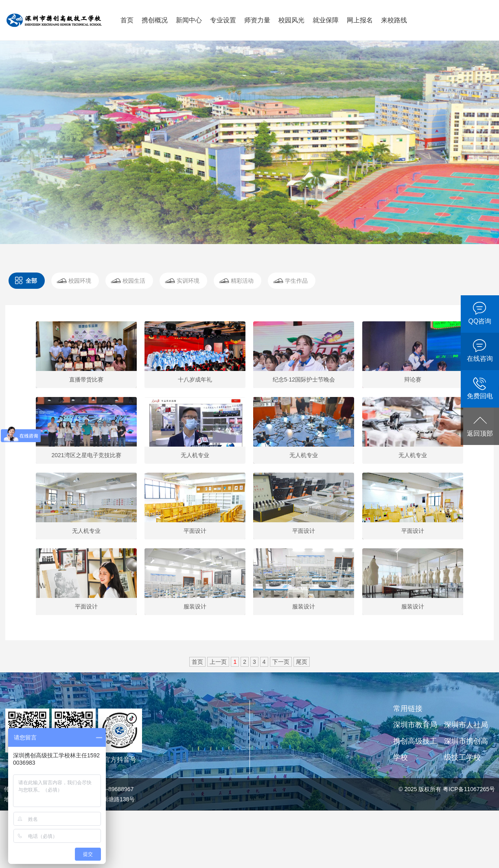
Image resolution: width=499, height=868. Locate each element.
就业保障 (326, 20)
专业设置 (223, 20)
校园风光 (291, 20)
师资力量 (257, 20)
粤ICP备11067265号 (469, 789)
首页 (127, 20)
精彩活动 (242, 281)
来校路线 (394, 20)
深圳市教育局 (415, 725)
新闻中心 (189, 20)
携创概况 (155, 20)
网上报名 (360, 20)
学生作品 (296, 281)
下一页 (281, 662)
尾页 (302, 662)
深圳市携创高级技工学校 (466, 749)
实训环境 (188, 281)
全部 (31, 281)
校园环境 (80, 281)
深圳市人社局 (466, 725)
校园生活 (134, 281)
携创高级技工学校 (415, 749)
